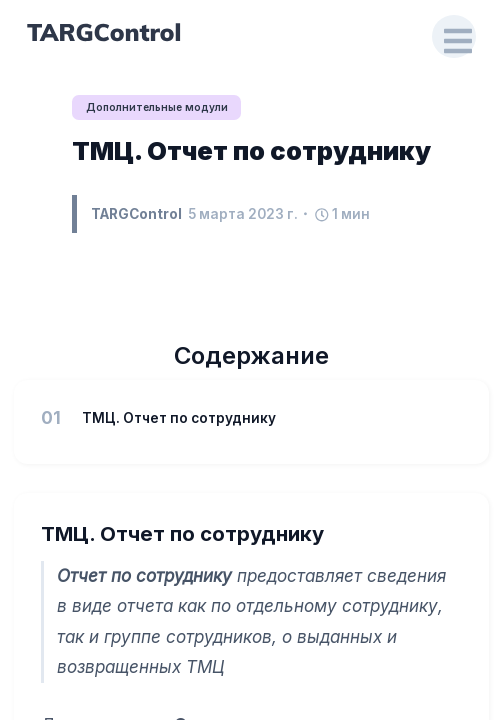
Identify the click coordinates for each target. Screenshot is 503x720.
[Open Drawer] (454, 37)
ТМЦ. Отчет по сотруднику (251, 150)
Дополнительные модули (157, 107)
